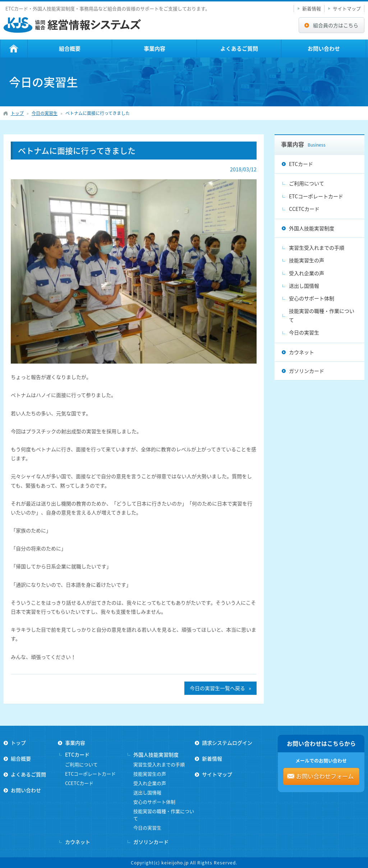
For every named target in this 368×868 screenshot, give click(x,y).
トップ (14, 49)
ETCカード (301, 164)
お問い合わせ (324, 49)
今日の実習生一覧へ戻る (217, 688)
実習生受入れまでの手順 (317, 248)
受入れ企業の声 (307, 273)
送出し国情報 (304, 286)
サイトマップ (347, 8)
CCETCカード (304, 209)
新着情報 (312, 8)
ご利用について (307, 183)
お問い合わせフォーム (325, 776)
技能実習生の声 (307, 260)
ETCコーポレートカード (316, 196)
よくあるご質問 (239, 49)
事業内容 (155, 49)
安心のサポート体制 (312, 298)
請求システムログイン (227, 743)
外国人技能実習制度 (312, 228)
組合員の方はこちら (336, 25)
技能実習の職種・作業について (322, 315)
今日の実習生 (304, 332)
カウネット (302, 352)
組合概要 (70, 49)
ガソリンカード (307, 371)
